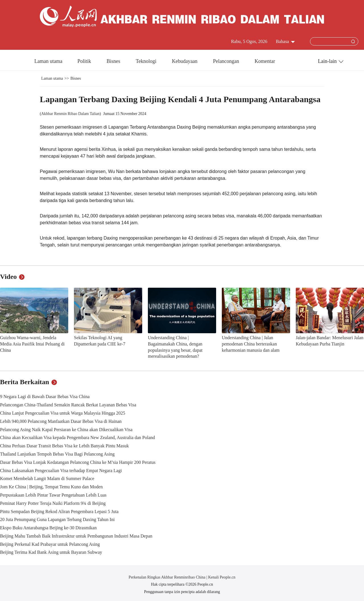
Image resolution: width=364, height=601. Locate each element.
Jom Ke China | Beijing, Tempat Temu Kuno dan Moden (51, 487)
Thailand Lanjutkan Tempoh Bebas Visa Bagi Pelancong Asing (57, 454)
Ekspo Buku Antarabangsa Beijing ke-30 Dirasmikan (48, 528)
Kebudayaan (185, 61)
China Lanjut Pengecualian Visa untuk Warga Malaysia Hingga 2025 (63, 413)
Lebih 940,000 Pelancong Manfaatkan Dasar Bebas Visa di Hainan (61, 421)
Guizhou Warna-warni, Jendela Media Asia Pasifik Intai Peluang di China (32, 344)
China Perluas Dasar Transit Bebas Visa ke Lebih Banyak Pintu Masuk (64, 446)
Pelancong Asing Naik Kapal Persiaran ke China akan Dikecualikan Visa (66, 430)
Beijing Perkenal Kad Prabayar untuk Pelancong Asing (50, 544)
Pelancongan (227, 61)
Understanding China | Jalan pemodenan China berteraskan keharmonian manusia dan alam (251, 344)
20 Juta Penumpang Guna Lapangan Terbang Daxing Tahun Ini (57, 519)
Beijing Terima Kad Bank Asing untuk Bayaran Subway (51, 552)
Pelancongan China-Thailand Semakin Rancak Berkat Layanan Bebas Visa (68, 405)
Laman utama (48, 61)
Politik (85, 61)
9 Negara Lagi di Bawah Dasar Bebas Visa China (45, 397)
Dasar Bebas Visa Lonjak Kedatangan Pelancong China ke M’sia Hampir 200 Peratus (78, 462)
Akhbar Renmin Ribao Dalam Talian (71, 114)
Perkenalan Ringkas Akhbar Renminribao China (167, 577)
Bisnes (114, 61)
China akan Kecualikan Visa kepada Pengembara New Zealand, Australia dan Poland (77, 438)
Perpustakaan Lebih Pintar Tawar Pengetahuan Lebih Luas (53, 495)
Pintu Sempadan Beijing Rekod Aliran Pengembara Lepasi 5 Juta (59, 512)
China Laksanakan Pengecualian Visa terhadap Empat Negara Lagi (61, 471)
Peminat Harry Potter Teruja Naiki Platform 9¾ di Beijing (53, 503)
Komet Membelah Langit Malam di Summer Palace (47, 478)
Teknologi (147, 61)
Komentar (265, 61)
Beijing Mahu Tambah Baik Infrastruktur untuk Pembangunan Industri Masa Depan (76, 536)
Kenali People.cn (221, 577)
